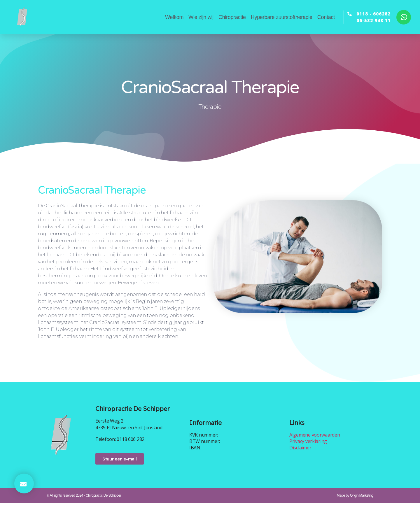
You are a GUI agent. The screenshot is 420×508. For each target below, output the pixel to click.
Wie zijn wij (201, 17)
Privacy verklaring (308, 446)
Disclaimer (300, 453)
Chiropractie (232, 17)
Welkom (174, 17)
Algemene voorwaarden (315, 440)
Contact (326, 17)
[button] (24, 484)
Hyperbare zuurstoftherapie (282, 17)
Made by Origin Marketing (355, 501)
